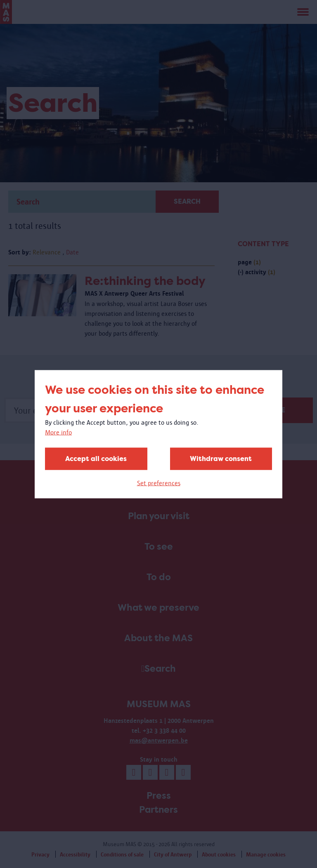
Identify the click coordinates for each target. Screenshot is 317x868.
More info (58, 432)
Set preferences (159, 483)
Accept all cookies (96, 458)
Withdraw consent (221, 458)
